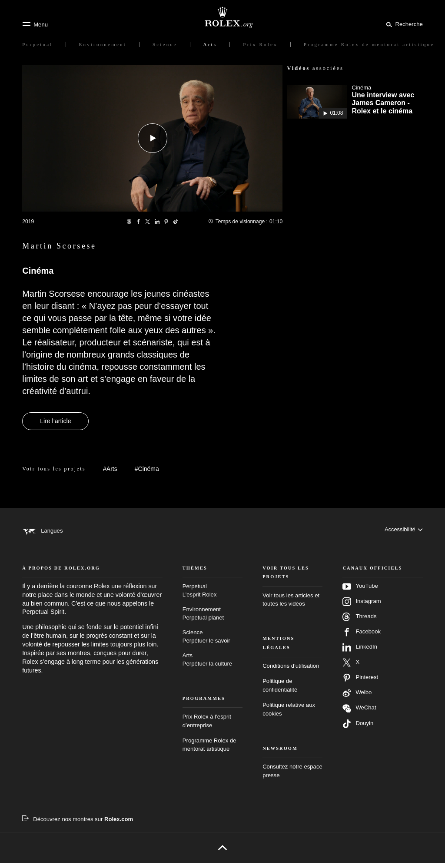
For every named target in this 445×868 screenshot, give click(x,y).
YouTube (360, 591)
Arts (213, 665)
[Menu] (35, 24)
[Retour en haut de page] (222, 852)
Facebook (362, 637)
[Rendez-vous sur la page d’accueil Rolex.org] (222, 17)
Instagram (362, 606)
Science (213, 642)
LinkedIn (360, 652)
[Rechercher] (403, 24)
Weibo (357, 698)
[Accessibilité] (403, 531)
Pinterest (360, 682)
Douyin (358, 729)
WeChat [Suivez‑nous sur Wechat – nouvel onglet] (359, 713)
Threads (359, 622)
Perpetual (213, 596)
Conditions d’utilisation (291, 671)
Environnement (213, 619)
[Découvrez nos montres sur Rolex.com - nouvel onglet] (78, 824)
